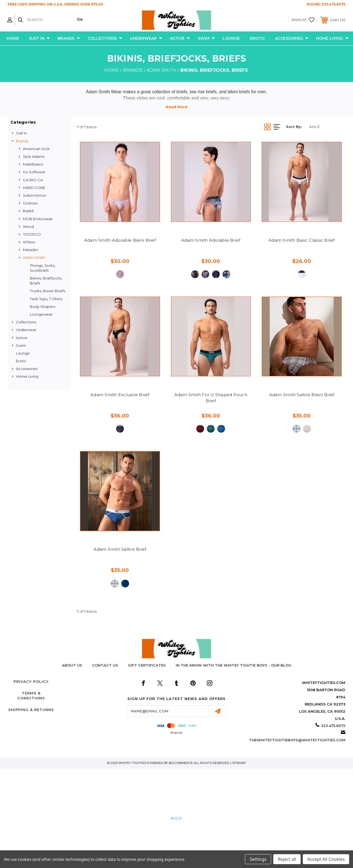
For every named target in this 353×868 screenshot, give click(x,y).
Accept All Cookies (326, 859)
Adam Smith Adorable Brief (211, 240)
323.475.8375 (333, 4)
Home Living (332, 39)
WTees (29, 242)
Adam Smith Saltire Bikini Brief (302, 395)
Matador (31, 250)
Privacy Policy (31, 681)
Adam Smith (34, 257)
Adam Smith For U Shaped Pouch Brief (211, 398)
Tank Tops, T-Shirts (46, 299)
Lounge (231, 38)
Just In (39, 39)
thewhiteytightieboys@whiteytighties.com (297, 740)
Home (13, 38)
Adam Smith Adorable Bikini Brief (120, 240)
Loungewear (41, 314)
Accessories (292, 39)
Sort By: (294, 127)
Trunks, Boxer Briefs (47, 291)
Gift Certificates (147, 665)
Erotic (257, 38)
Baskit (28, 211)
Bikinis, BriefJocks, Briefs (46, 281)
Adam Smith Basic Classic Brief (302, 240)
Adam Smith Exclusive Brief (120, 395)
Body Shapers (42, 307)
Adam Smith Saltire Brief (120, 549)
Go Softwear (34, 172)
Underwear (146, 39)
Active (180, 39)
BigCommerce (181, 763)
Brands (69, 39)
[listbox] (326, 127)
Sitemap (239, 763)
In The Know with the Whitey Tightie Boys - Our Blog (234, 665)
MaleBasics (33, 164)
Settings (258, 859)
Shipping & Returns (31, 710)
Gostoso (30, 203)
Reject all (287, 859)
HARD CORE (34, 188)
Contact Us (105, 665)
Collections (105, 39)
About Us (72, 665)
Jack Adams (34, 156)
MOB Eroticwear (38, 219)
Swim (206, 39)
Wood (28, 227)
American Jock (36, 149)
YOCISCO (32, 234)
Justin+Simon (35, 195)
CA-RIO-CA (33, 180)
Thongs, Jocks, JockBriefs (43, 268)
